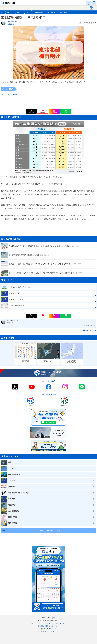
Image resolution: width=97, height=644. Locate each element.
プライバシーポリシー (46, 623)
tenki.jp (8, 3)
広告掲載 (41, 626)
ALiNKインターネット (52, 631)
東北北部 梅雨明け (12, 94)
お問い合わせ (49, 626)
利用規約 (34, 623)
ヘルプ (57, 626)
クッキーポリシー (60, 623)
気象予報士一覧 (91, 330)
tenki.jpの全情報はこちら (50, 530)
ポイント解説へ (8, 89)
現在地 (91, 9)
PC (54, 618)
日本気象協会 (52, 629)
